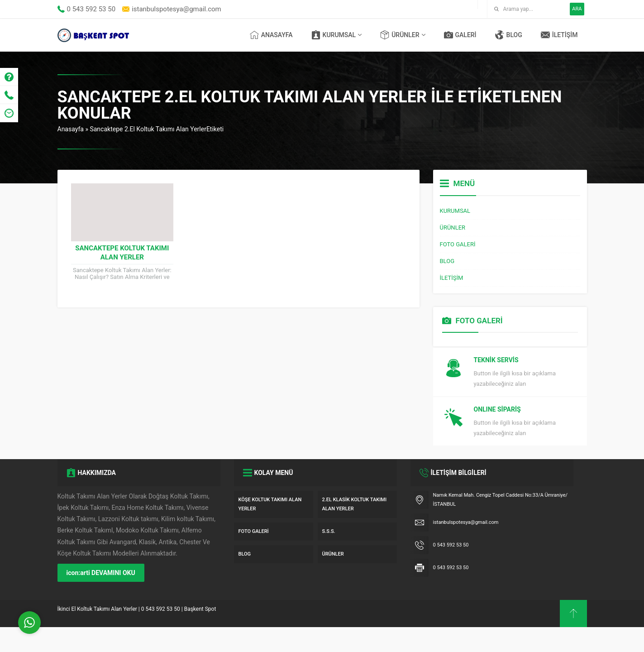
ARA (577, 9)
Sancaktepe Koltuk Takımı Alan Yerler (122, 253)
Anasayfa (71, 129)
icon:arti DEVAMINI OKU (101, 598)
